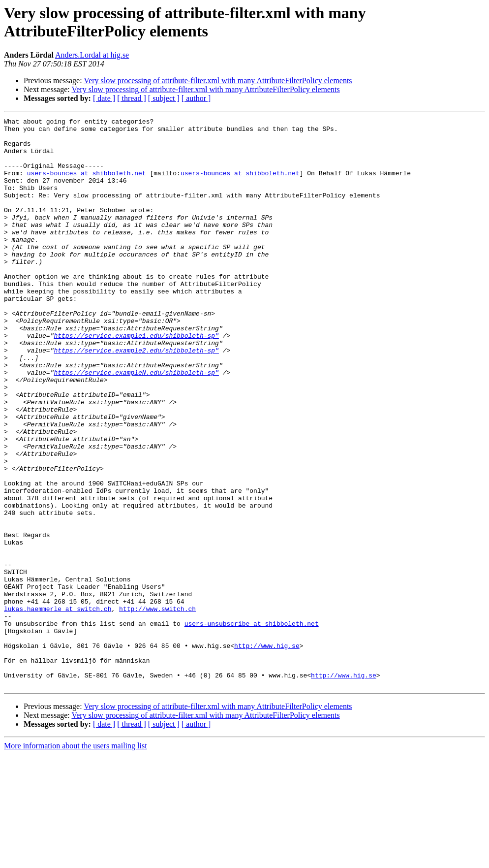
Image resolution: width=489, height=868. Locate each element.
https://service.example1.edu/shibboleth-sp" (136, 380)
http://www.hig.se (267, 752)
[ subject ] (164, 98)
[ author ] (196, 98)
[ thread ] (132, 98)
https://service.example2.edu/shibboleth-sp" (136, 397)
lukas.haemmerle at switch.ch (58, 707)
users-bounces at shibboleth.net (87, 185)
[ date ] (104, 98)
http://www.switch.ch (157, 707)
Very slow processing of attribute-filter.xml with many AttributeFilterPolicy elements (218, 80)
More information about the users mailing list (76, 859)
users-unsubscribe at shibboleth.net (252, 725)
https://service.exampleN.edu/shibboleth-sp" (136, 424)
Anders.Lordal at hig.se (92, 55)
